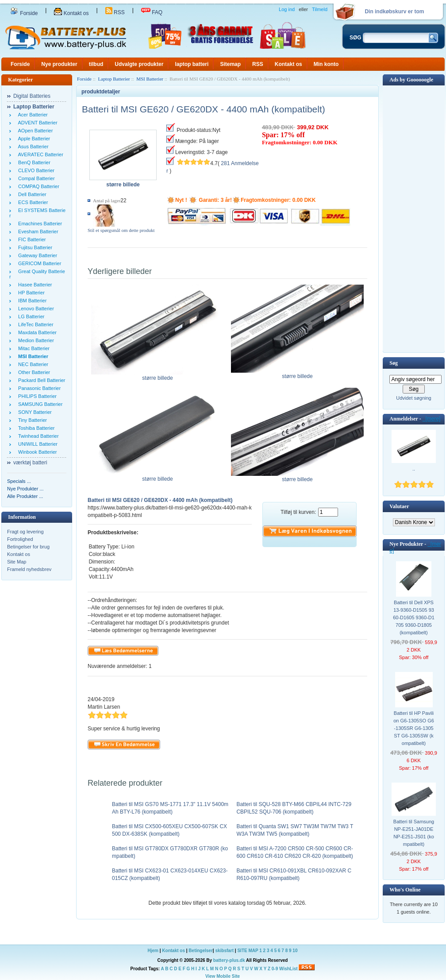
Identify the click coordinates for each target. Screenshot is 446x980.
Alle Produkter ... (25, 496)
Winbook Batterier (36, 452)
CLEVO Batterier (35, 170)
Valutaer (399, 506)
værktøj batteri (30, 463)
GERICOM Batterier (38, 263)
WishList (288, 969)
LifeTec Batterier (35, 324)
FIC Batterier (31, 239)
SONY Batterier (34, 412)
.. (414, 469)
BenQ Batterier (33, 162)
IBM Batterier (31, 301)
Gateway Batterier (36, 255)
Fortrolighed (20, 539)
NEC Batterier (32, 364)
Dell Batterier (31, 194)
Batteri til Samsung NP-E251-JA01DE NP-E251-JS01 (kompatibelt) (414, 833)
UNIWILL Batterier (37, 444)
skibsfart (224, 951)
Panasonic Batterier (38, 388)
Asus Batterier (32, 147)
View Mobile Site (223, 976)
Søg (394, 363)
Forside (24, 13)
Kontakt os (71, 13)
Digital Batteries (32, 96)
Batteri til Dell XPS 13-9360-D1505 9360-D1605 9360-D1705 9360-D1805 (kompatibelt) (414, 617)
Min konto (326, 64)
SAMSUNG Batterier (39, 404)
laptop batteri (192, 64)
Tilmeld (320, 9)
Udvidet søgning (414, 398)
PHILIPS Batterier (36, 396)
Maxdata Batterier (36, 332)
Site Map (17, 562)
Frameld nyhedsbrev (29, 569)
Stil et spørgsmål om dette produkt (121, 230)
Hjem (153, 951)
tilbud (96, 64)
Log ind (287, 9)
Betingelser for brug (28, 547)
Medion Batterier (35, 340)
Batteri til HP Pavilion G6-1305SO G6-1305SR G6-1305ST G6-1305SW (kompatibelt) (414, 728)
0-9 (275, 969)
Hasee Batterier (34, 285)
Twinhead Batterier (37, 436)
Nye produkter (59, 64)
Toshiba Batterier (35, 428)
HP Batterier (30, 293)
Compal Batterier (35, 178)
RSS (115, 12)
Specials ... (19, 481)
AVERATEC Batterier (39, 154)
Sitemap (230, 64)
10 (295, 951)
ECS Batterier (32, 202)
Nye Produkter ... (25, 489)
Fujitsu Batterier (34, 247)
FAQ (152, 12)
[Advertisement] (414, 218)
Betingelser (200, 951)
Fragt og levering (25, 532)
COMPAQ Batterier (37, 186)
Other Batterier (33, 372)
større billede (158, 375)
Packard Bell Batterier (40, 380)
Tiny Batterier (31, 420)
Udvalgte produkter (139, 64)
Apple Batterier (33, 139)
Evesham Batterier (37, 231)
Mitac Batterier (33, 348)
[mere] (432, 419)
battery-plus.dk (229, 960)
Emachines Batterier (39, 224)
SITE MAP (248, 951)
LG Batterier (30, 316)
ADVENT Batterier (37, 123)
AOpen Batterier (34, 131)
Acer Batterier (32, 115)
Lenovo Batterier (35, 309)
